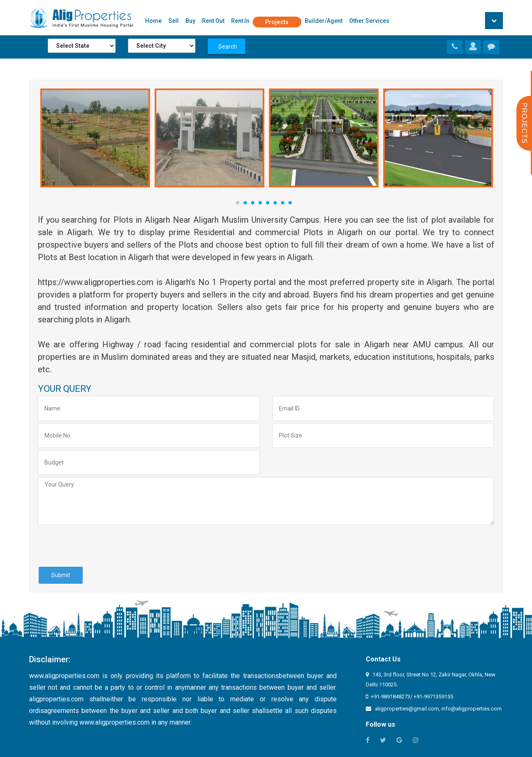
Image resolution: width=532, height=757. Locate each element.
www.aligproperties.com (64, 676)
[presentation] (101, 546)
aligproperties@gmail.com (407, 709)
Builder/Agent (324, 21)
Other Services (369, 21)
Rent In (240, 21)
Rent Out (213, 21)
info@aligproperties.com (472, 709)
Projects (277, 22)
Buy (190, 21)
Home (153, 21)
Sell (174, 21)
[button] (494, 21)
